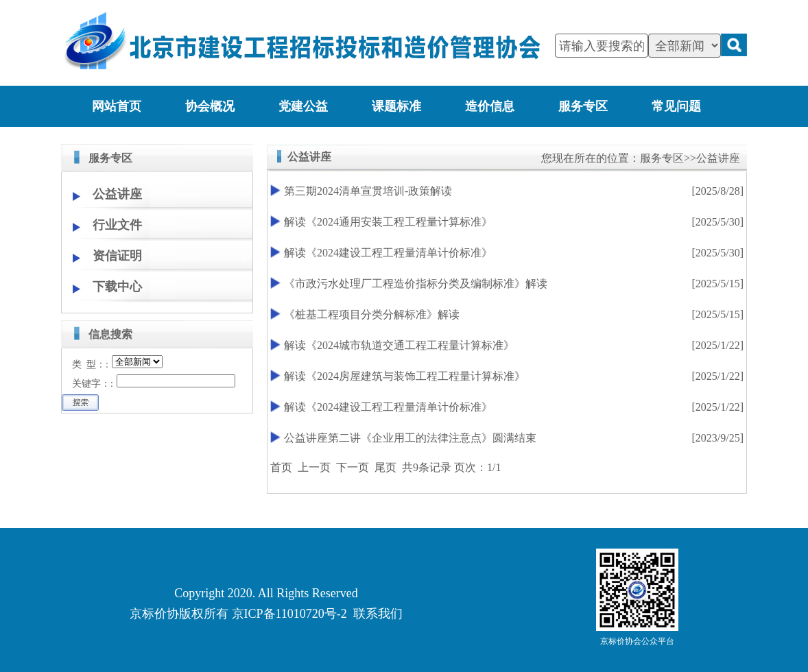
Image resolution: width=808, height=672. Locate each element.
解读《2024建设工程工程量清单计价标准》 (388, 253)
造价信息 (490, 106)
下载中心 (117, 287)
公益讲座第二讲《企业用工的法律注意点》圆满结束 (410, 438)
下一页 (353, 467)
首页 (281, 467)
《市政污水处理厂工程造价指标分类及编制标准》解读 (416, 284)
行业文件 (117, 225)
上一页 (314, 467)
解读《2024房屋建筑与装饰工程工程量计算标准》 (405, 376)
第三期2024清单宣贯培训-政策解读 (368, 191)
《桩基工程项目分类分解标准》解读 (372, 314)
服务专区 (583, 106)
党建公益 (303, 106)
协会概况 (210, 106)
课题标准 (396, 106)
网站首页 (117, 106)
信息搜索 (110, 334)
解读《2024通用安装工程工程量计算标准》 (388, 222)
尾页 (385, 467)
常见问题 (676, 106)
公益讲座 (117, 194)
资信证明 (117, 256)
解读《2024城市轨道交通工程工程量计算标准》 (399, 345)
